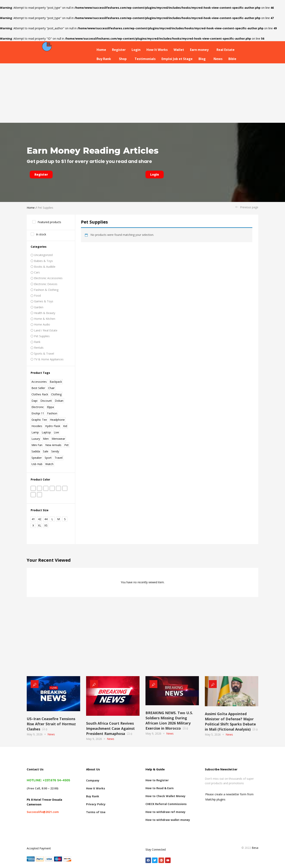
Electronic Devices (46, 284)
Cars (37, 272)
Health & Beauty (45, 313)
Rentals (39, 348)
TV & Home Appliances (49, 359)
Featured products (49, 222)
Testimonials (145, 59)
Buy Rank (104, 59)
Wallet (179, 50)
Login (136, 50)
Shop (123, 59)
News (218, 59)
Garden (39, 307)
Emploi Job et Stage (177, 59)
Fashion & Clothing (46, 290)
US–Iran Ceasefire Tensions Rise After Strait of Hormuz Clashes (51, 724)
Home (101, 50)
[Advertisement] (142, 93)
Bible (232, 59)
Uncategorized (43, 255)
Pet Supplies (42, 336)
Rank (37, 342)
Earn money (199, 50)
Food (37, 296)
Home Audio (42, 324)
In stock (41, 234)
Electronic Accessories (48, 278)
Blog (202, 59)
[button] (200, 50)
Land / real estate (46, 330)
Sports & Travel (44, 354)
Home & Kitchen (45, 319)
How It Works (157, 50)
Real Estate (226, 50)
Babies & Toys (43, 261)
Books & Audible (45, 267)
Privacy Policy (96, 804)
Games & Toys (44, 301)
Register (119, 50)
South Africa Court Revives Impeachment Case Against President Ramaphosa (110, 728)
